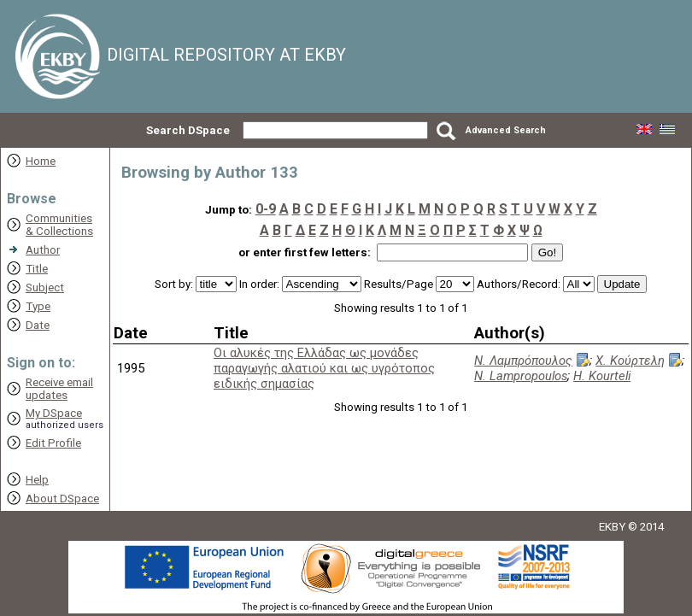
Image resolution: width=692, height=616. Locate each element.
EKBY (612, 527)
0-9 (266, 209)
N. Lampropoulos (521, 376)
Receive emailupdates (59, 389)
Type (38, 306)
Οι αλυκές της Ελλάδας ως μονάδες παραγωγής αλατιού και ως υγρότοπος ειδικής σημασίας (324, 368)
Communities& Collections (59, 225)
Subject (45, 287)
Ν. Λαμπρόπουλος (523, 361)
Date (38, 325)
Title (37, 269)
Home (41, 161)
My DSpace (54, 413)
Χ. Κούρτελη (630, 361)
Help (37, 480)
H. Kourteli (602, 376)
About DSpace (62, 499)
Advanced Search (506, 130)
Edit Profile (53, 443)
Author (43, 250)
